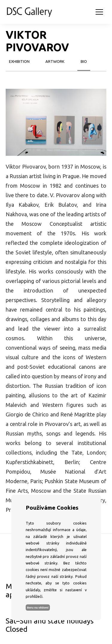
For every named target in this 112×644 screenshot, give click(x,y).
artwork (55, 61)
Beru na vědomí (38, 608)
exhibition (19, 61)
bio (84, 61)
